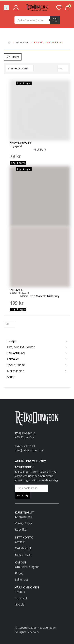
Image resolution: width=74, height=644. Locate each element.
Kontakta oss (23, 517)
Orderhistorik (23, 548)
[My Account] (16, 8)
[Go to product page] (40, 114)
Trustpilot (21, 598)
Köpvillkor (21, 529)
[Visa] (63, 69)
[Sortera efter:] (20, 69)
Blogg (19, 573)
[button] (6, 8)
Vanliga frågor (24, 523)
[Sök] (55, 20)
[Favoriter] (59, 8)
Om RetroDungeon (27, 567)
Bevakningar (23, 554)
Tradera (20, 592)
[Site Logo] (37, 8)
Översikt (20, 542)
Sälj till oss (22, 579)
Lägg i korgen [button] (24, 83)
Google (20, 604)
